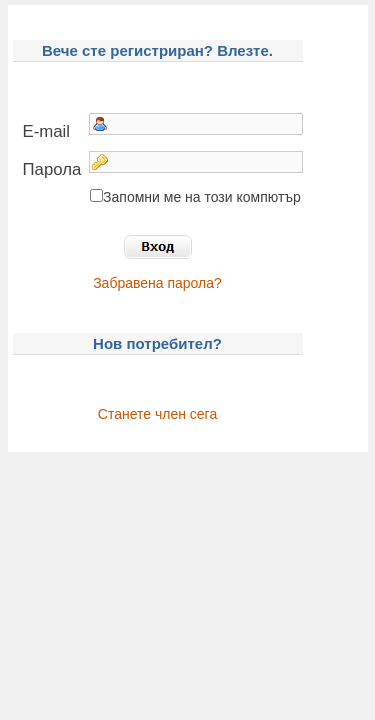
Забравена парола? (157, 283)
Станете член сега (157, 414)
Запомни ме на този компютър (202, 197)
